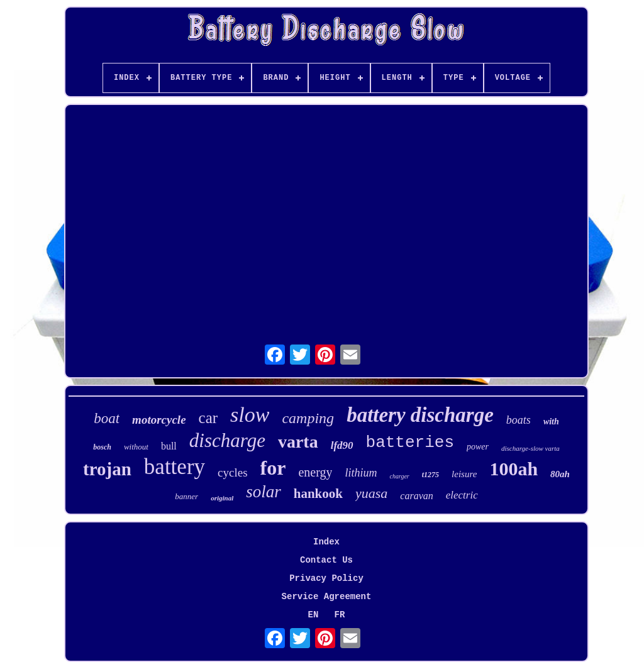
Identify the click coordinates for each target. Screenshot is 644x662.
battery (175, 467)
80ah (560, 474)
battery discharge (420, 415)
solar (264, 492)
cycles (232, 472)
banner (186, 496)
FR (340, 615)
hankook (318, 494)
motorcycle (159, 420)
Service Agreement (327, 597)
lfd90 (342, 445)
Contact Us (326, 560)
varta (298, 442)
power (478, 447)
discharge (227, 440)
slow (250, 415)
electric (462, 495)
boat (107, 418)
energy (315, 472)
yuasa (371, 493)
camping (308, 418)
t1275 (430, 475)
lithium (361, 473)
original (222, 498)
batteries (410, 443)
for (273, 468)
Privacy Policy (326, 578)
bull (169, 446)
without (136, 447)
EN (314, 615)
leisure (464, 474)
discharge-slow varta (530, 448)
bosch (102, 447)
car (208, 418)
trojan (107, 469)
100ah (514, 469)
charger (399, 476)
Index (326, 542)
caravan (416, 496)
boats (519, 420)
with (551, 422)
